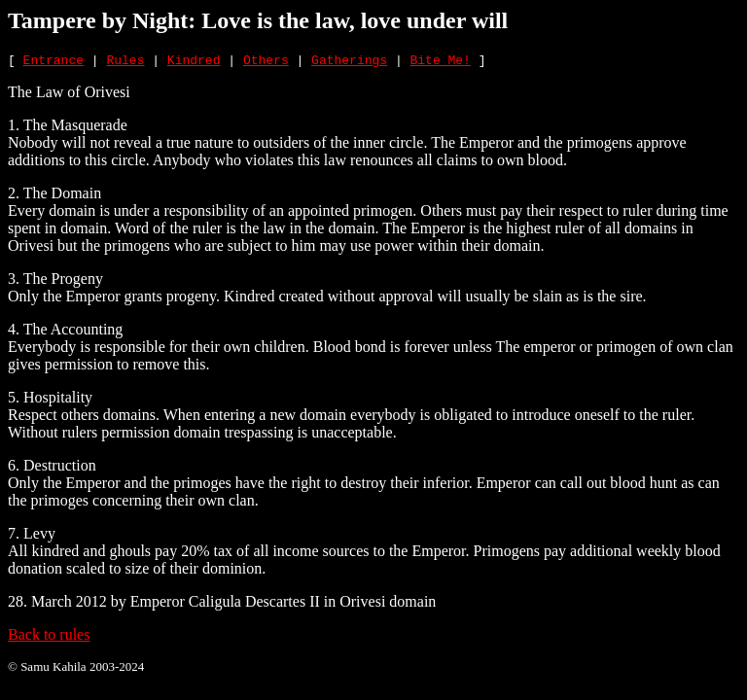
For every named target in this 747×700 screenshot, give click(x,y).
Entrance (53, 62)
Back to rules (49, 637)
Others (266, 62)
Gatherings (349, 62)
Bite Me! (441, 62)
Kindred (194, 62)
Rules (125, 62)
